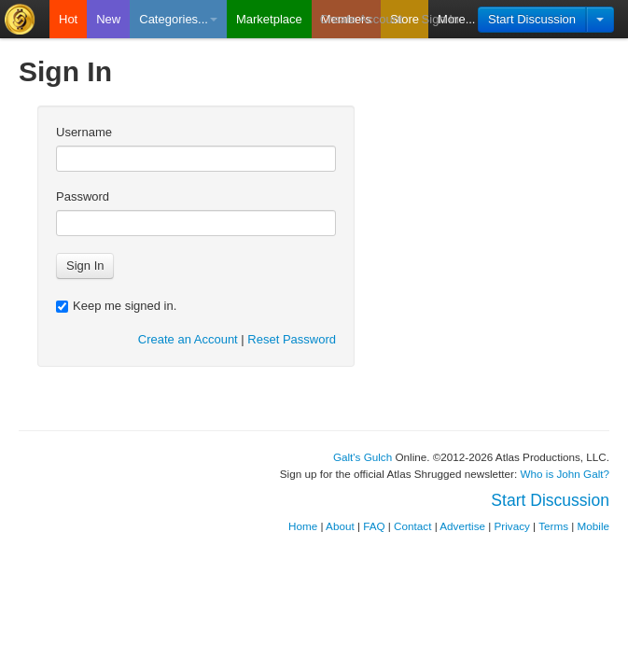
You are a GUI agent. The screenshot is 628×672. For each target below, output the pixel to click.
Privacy (512, 526)
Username (84, 132)
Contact (412, 526)
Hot (68, 19)
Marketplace (269, 19)
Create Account (362, 19)
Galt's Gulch (363, 457)
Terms (553, 526)
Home (303, 526)
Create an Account (188, 339)
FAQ (374, 526)
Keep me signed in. (116, 306)
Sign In (440, 19)
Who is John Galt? (565, 474)
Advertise (462, 526)
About (340, 526)
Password (83, 196)
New (108, 19)
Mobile (593, 526)
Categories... (178, 19)
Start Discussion (532, 19)
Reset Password (292, 339)
